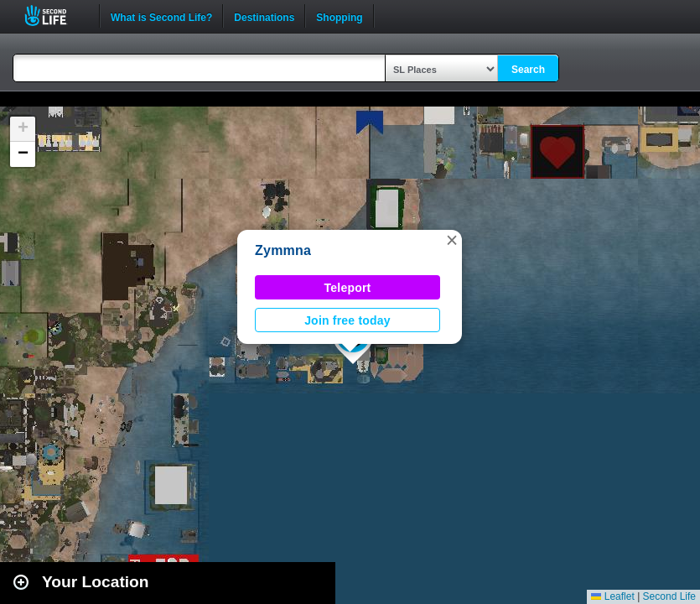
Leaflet (612, 596)
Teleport (348, 288)
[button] (452, 240)
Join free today (347, 320)
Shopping (339, 16)
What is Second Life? (161, 16)
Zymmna (283, 250)
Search (528, 70)
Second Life (55, 16)
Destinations (264, 16)
